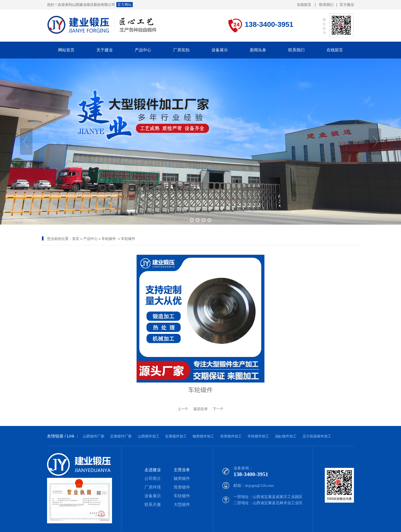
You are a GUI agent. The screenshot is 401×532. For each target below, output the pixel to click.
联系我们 (326, 5)
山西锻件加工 (149, 436)
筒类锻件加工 (231, 436)
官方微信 (347, 5)
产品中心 (91, 239)
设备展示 (153, 496)
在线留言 (304, 5)
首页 (76, 239)
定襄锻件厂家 (121, 436)
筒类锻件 (182, 487)
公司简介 (153, 478)
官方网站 (125, 5)
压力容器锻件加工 (317, 436)
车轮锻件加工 (258, 436)
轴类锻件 (182, 478)
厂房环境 (153, 487)
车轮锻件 (109, 239)
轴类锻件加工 (203, 436)
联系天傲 (153, 505)
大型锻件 (182, 505)
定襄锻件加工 (176, 436)
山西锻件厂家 (94, 436)
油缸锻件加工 (286, 436)
